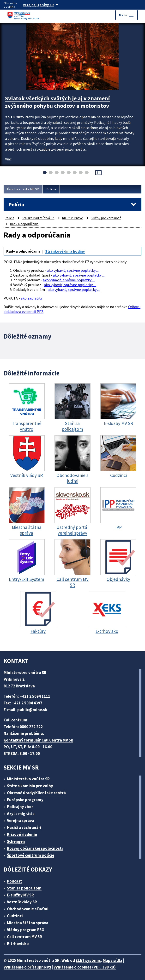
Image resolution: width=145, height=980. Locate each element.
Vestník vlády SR (22, 902)
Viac (8, 159)
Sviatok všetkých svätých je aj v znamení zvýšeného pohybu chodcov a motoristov (57, 102)
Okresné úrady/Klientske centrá (36, 793)
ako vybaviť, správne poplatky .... (73, 270)
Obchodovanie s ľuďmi (28, 909)
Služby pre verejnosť (106, 218)
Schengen (16, 841)
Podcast (15, 881)
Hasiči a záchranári (24, 827)
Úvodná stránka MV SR (23, 189)
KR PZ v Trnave (73, 218)
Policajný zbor (20, 807)
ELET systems (88, 960)
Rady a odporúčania (24, 224)
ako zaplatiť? (32, 298)
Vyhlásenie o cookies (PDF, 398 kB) (85, 967)
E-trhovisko (18, 944)
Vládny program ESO (26, 930)
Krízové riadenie (22, 834)
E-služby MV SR (20, 895)
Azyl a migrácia (21, 814)
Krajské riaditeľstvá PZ (38, 218)
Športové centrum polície (31, 855)
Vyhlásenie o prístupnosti (27, 967)
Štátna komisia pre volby (30, 786)
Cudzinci (15, 916)
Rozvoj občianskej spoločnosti (35, 848)
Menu (127, 15)
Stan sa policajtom (24, 888)
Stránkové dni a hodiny (65, 251)
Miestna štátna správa (28, 923)
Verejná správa (21, 821)
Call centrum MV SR (24, 937)
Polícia (51, 189)
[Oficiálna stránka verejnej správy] (45, 5)
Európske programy (25, 800)
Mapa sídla (112, 960)
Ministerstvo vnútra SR (28, 779)
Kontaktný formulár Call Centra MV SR (38, 740)
